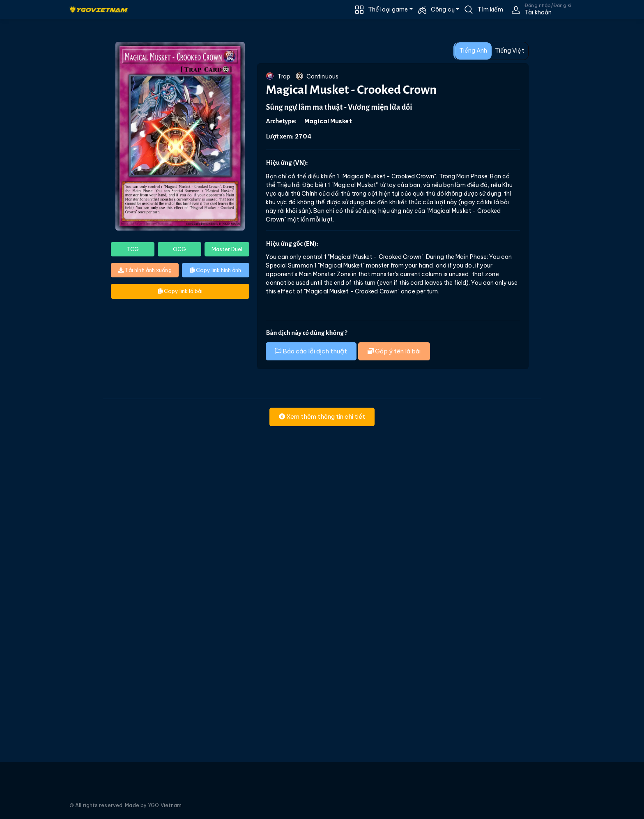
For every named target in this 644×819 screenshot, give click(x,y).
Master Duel (227, 249)
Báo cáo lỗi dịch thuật (311, 351)
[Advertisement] (48, 191)
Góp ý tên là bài (394, 351)
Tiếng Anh (473, 51)
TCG (133, 249)
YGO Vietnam (165, 805)
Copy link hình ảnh (216, 270)
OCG (179, 249)
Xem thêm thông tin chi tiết (322, 416)
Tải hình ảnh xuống (145, 270)
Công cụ (443, 9)
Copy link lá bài (180, 291)
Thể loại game (388, 9)
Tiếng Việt (509, 51)
